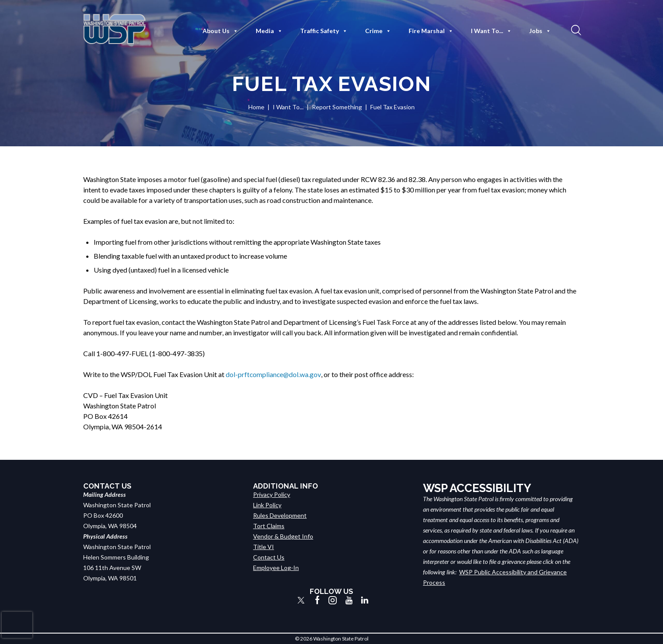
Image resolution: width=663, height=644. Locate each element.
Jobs (540, 31)
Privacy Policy (272, 494)
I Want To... (491, 31)
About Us (220, 31)
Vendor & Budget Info (283, 536)
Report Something (337, 107)
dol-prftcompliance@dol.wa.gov (274, 374)
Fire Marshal (431, 31)
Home (256, 107)
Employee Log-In (276, 568)
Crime (378, 31)
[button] (575, 30)
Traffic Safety (324, 31)
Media (269, 31)
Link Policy (267, 505)
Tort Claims (269, 526)
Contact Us (269, 557)
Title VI (264, 547)
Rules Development (280, 515)
